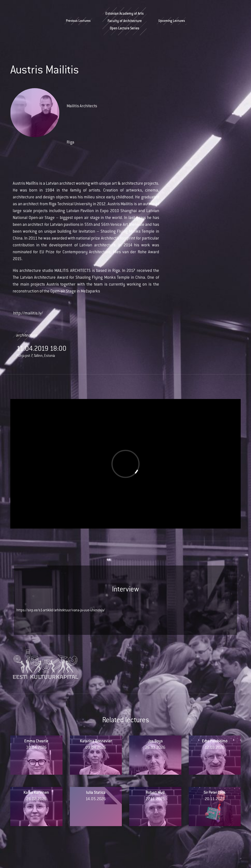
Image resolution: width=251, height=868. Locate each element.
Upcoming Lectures (172, 21)
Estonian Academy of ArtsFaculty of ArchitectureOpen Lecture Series (125, 21)
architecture (26, 336)
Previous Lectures (78, 21)
